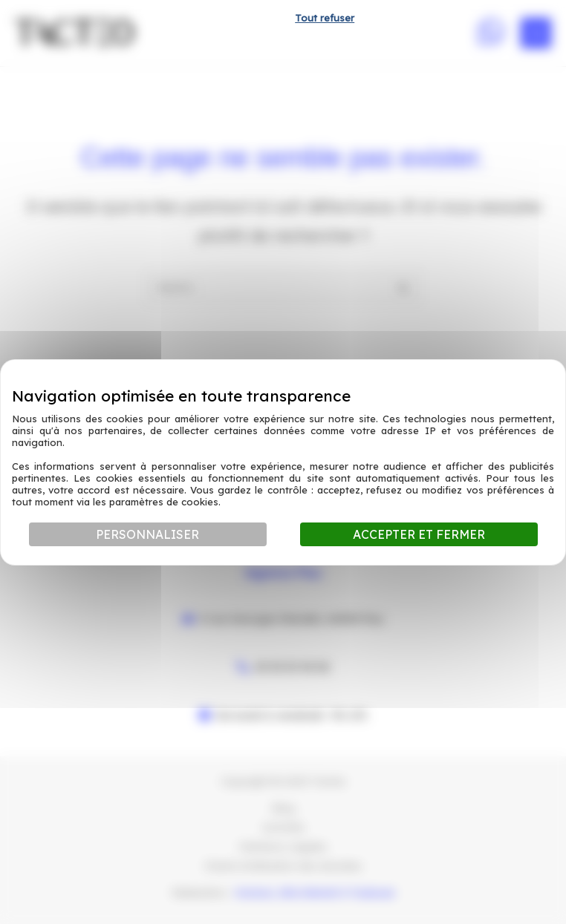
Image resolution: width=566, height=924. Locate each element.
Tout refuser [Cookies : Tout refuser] (325, 18)
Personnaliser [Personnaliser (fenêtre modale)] (147, 534)
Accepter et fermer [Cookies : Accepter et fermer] (419, 534)
